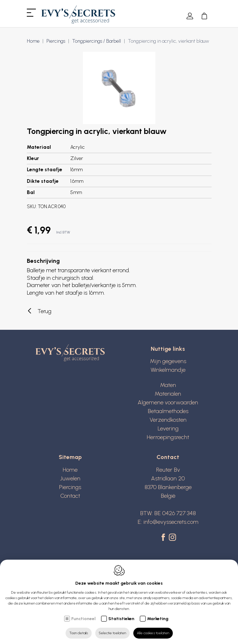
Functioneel (83, 619)
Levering (168, 428)
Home (33, 41)
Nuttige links (168, 349)
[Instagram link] (172, 538)
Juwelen (70, 478)
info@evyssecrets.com (171, 522)
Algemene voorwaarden (168, 402)
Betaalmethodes (168, 411)
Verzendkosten (168, 420)
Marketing (158, 619)
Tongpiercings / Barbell (97, 41)
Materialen (168, 394)
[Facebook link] (164, 538)
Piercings (56, 41)
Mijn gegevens (168, 361)
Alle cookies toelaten (153, 633)
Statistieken (121, 619)
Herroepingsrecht (168, 437)
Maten (168, 385)
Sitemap (70, 457)
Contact (70, 496)
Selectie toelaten (112, 633)
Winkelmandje (168, 370)
